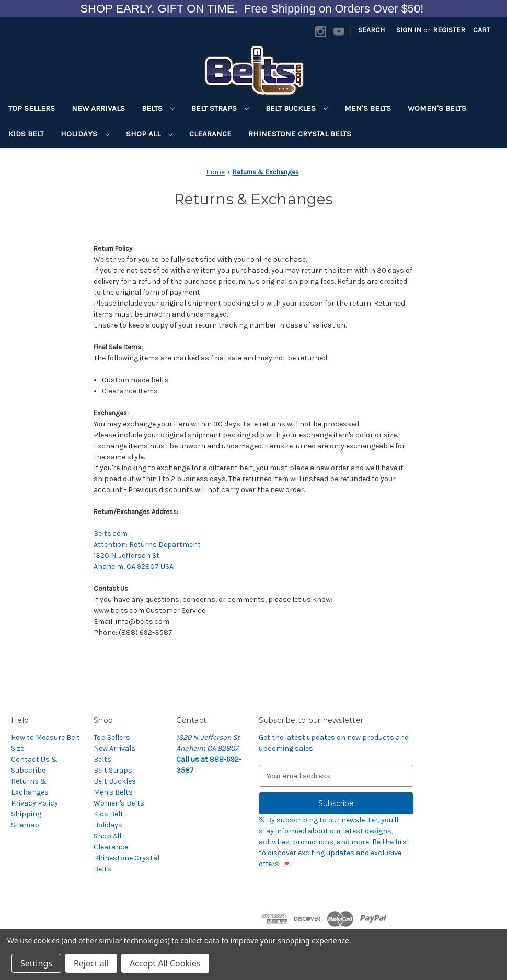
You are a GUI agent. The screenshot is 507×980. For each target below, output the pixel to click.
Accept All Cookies (165, 963)
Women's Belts (437, 108)
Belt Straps (220, 108)
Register (449, 30)
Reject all (91, 963)
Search (371, 30)
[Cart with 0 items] (482, 30)
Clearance (210, 134)
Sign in (409, 30)
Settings (36, 963)
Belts (158, 108)
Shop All (149, 134)
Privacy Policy (34, 803)
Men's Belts (368, 108)
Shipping (26, 814)
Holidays (85, 134)
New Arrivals (98, 108)
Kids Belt (26, 134)
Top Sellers (32, 108)
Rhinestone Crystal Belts (300, 134)
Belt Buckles (297, 108)
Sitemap (25, 825)
